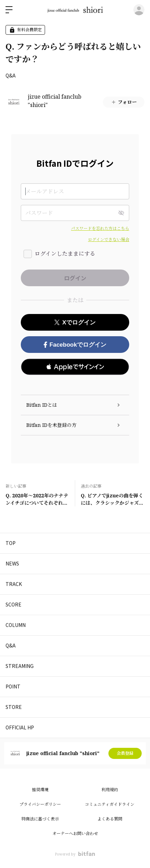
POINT (13, 686)
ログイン (139, 10)
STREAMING (20, 666)
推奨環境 (40, 790)
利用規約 (110, 790)
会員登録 (125, 753)
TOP (11, 543)
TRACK (14, 584)
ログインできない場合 (109, 239)
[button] (75, 367)
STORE (14, 707)
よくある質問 (110, 819)
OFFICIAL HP (20, 727)
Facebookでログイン (75, 345)
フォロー (124, 102)
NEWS (12, 563)
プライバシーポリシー (40, 804)
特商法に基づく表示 (40, 819)
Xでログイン (75, 323)
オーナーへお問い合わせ (75, 833)
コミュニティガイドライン (110, 804)
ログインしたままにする (65, 254)
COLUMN (16, 625)
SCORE (14, 604)
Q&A (11, 75)
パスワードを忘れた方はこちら (100, 228)
